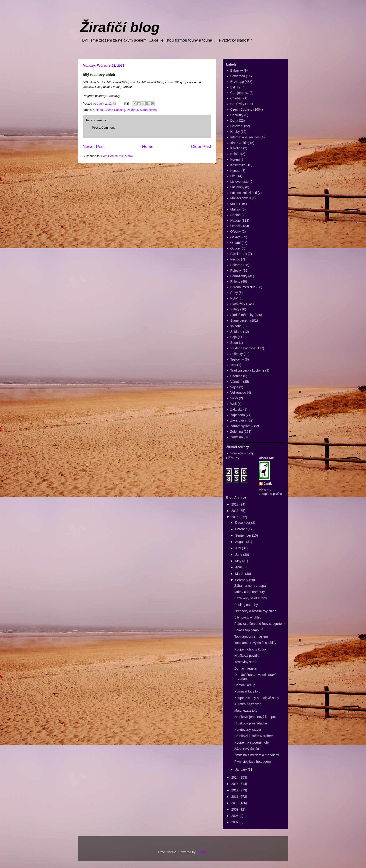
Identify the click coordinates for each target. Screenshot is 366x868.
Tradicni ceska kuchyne (247, 370)
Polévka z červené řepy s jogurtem (259, 624)
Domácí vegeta (245, 668)
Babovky (237, 70)
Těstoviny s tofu (246, 662)
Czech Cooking (115, 110)
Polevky (236, 271)
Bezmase (237, 82)
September (243, 535)
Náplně (236, 215)
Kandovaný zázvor (248, 730)
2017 (235, 504)
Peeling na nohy (246, 605)
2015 (235, 517)
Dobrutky (237, 115)
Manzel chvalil (241, 198)
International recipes (245, 137)
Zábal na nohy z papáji (251, 586)
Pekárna (132, 110)
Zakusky (236, 409)
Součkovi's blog (242, 453)
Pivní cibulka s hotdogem (253, 762)
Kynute (236, 171)
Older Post (201, 147)
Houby (235, 132)
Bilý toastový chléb (248, 617)
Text (233, 365)
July (238, 548)
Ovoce (235, 248)
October (241, 529)
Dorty (234, 120)
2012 (235, 790)
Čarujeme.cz (240, 93)
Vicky (234, 398)
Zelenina (237, 432)
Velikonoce (238, 393)
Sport (234, 343)
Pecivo (235, 259)
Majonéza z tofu (246, 710)
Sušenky (237, 354)
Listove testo (240, 182)
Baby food (238, 76)
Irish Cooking (240, 143)
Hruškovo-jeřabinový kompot (255, 717)
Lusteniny (237, 187)
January (241, 770)
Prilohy (235, 281)
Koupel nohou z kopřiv (251, 649)
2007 (235, 822)
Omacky (236, 226)
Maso (234, 204)
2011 (235, 797)
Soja (234, 337)
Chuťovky (237, 104)
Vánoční (236, 382)
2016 (235, 511)
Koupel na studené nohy (252, 742)
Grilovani (237, 126)
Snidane (236, 332)
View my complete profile (270, 492)
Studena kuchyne (243, 348)
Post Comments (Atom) (117, 156)
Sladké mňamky (242, 315)
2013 (235, 784)
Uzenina (236, 376)
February (242, 580)
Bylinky (236, 87)
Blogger (202, 852)
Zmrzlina (237, 437)
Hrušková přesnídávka (251, 723)
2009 (235, 809)
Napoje (236, 221)
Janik (268, 484)
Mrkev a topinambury (250, 592)
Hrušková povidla (247, 656)
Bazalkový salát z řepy (251, 598)
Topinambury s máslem (251, 636)
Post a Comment (103, 128)
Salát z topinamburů (249, 630)
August (241, 542)
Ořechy (236, 232)
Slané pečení (149, 110)
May (239, 561)
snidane (236, 326)
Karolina (236, 148)
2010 (235, 803)
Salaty (235, 309)
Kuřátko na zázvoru (248, 704)
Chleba (98, 110)
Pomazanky (239, 276)
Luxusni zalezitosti (244, 193)
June (239, 555)
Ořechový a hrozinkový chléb (255, 611)
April (239, 567)
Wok (234, 404)
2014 (235, 777)
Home (148, 147)
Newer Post (94, 147)
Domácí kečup (245, 685)
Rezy (234, 293)
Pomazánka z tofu (247, 691)
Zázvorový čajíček (247, 749)
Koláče (235, 154)
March (240, 574)
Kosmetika (238, 165)
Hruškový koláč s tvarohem (254, 736)
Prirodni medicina (243, 287)
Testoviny (237, 359)
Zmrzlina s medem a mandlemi (257, 755)
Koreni (235, 159)
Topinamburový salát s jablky (255, 643)
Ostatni (236, 243)
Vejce (234, 387)
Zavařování (239, 420)
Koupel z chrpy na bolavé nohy (257, 698)
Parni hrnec (239, 254)
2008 (235, 816)
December (243, 523)
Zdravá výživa (240, 426)
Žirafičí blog (120, 27)
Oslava (236, 237)
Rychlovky (238, 304)
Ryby (234, 298)
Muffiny (236, 209)
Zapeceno (238, 415)
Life (233, 176)
